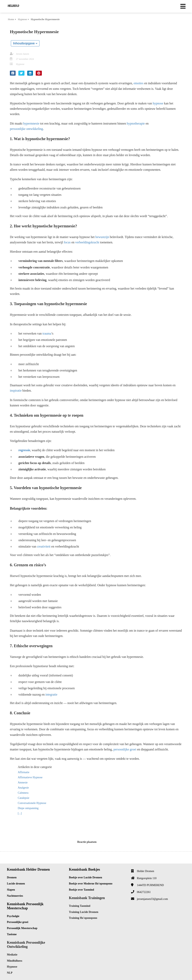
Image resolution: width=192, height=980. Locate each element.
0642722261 (144, 892)
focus (67, 242)
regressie (24, 450)
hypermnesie (31, 123)
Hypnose (20, 64)
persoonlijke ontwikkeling (26, 129)
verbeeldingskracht (87, 242)
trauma (47, 333)
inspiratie (16, 391)
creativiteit (44, 546)
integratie (51, 694)
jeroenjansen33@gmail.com (152, 899)
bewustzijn (102, 237)
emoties (139, 83)
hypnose (158, 103)
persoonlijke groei (125, 749)
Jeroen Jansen (22, 54)
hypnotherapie (136, 123)
